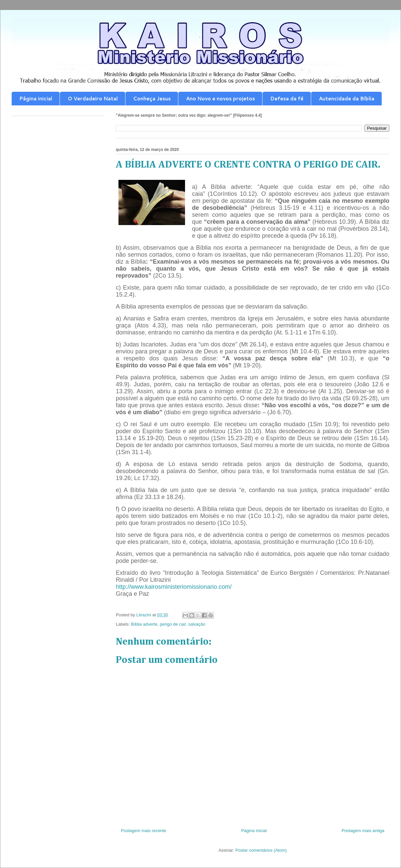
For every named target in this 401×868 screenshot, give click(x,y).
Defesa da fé (287, 99)
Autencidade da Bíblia (347, 99)
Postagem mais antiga (363, 831)
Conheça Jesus (152, 99)
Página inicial (36, 99)
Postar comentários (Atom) (261, 850)
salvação (197, 624)
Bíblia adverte (144, 624)
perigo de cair (173, 624)
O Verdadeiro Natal (93, 99)
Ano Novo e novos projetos (220, 99)
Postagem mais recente (144, 831)
